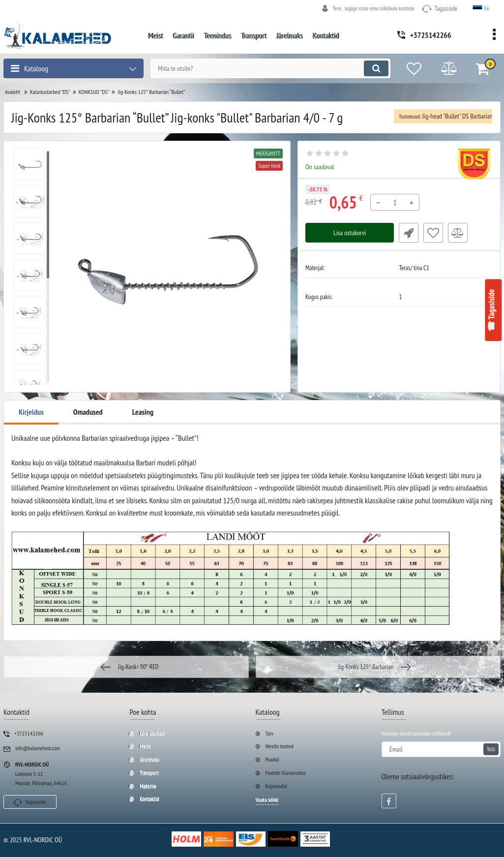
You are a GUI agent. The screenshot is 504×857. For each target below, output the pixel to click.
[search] (270, 68)
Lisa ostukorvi (350, 233)
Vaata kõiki (267, 800)
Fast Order (409, 233)
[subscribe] (441, 749)
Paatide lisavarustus (286, 773)
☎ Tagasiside (492, 310)
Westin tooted (280, 746)
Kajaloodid (276, 786)
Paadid (272, 759)
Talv (270, 733)
